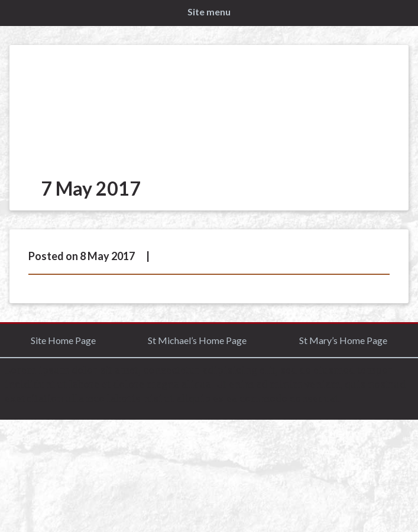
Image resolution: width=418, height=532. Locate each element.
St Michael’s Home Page (197, 340)
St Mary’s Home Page (343, 340)
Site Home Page (63, 340)
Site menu (209, 12)
